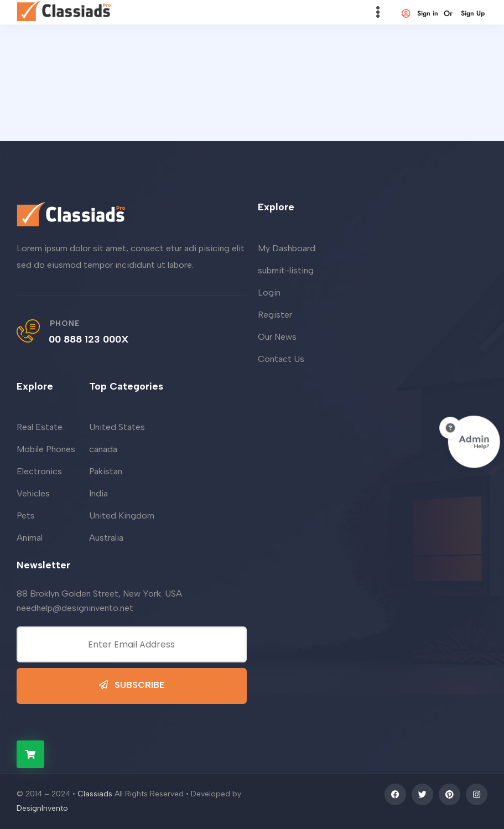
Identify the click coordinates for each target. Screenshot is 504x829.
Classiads (95, 794)
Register (275, 315)
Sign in (419, 13)
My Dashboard (287, 248)
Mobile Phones (46, 449)
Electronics (39, 471)
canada (103, 449)
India (98, 493)
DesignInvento (42, 808)
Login (269, 292)
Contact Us (281, 359)
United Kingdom (122, 515)
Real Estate (40, 427)
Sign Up (473, 13)
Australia (106, 538)
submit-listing (286, 270)
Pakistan (106, 471)
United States (117, 427)
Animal (30, 538)
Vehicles (33, 493)
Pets (26, 515)
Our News (277, 337)
